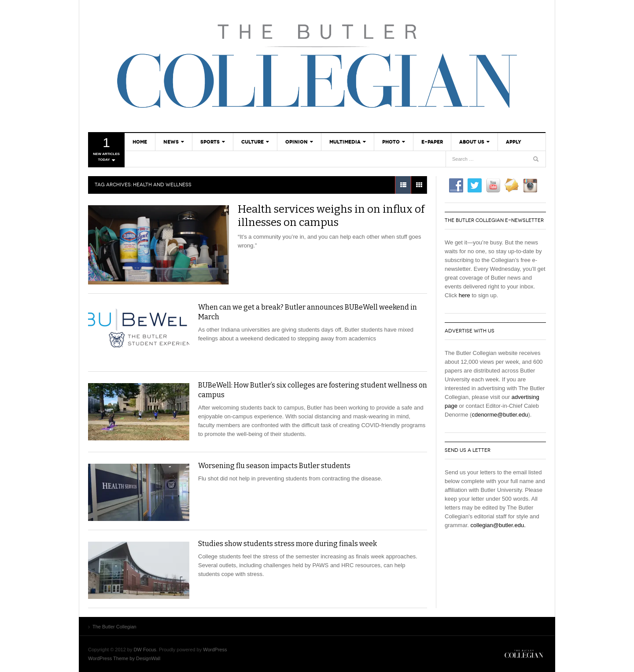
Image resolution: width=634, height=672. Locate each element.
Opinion (297, 142)
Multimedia (345, 142)
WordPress (215, 650)
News (171, 142)
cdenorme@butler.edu (500, 415)
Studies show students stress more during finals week (288, 544)
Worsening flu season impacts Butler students (274, 466)
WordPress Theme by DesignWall (124, 658)
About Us (472, 142)
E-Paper (432, 142)
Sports (210, 142)
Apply (514, 142)
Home (140, 142)
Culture (252, 142)
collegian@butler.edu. (498, 525)
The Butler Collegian (317, 66)
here (464, 295)
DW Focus (145, 650)
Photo (391, 142)
